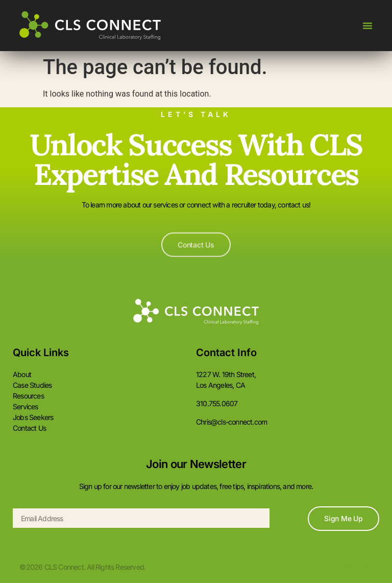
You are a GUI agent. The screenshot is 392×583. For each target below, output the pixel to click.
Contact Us (29, 428)
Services (26, 406)
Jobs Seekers (33, 417)
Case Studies (32, 385)
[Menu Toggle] (367, 26)
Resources (28, 396)
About (22, 374)
